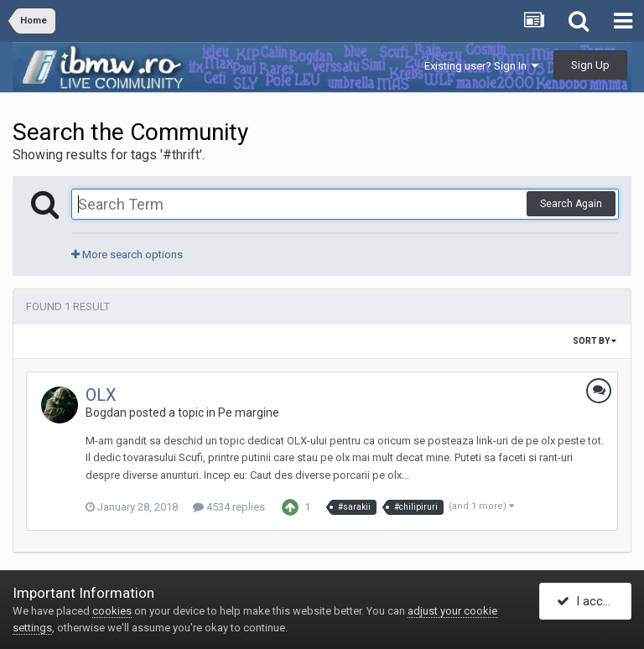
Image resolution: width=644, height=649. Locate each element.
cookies (112, 611)
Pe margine (249, 413)
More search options (127, 254)
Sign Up (590, 65)
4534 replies (229, 507)
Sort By (595, 341)
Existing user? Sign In (481, 66)
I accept (589, 601)
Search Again (571, 204)
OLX (101, 395)
